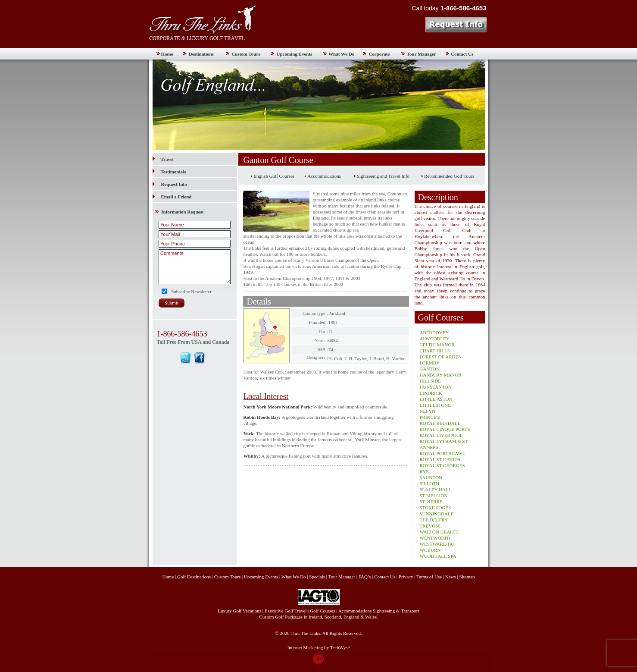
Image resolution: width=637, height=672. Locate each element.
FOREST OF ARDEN (441, 357)
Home (167, 54)
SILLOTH (430, 484)
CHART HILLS (435, 351)
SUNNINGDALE (437, 514)
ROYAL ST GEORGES (442, 465)
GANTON (430, 369)
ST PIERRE (431, 502)
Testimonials (169, 172)
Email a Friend (176, 197)
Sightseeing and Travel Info (383, 176)
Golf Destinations (194, 577)
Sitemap (467, 577)
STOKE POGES (436, 508)
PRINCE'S (430, 417)
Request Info (174, 184)
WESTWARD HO (437, 544)
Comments (195, 267)
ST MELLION (434, 496)
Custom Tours (246, 54)
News (451, 577)
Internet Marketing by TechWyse (319, 647)
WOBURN (430, 550)
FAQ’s (365, 577)
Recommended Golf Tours (449, 176)
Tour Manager (422, 54)
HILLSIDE (431, 381)
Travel (163, 159)
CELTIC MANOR (437, 345)
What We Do (341, 54)
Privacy (406, 577)
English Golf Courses (274, 176)
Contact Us (462, 54)
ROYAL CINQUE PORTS (445, 429)
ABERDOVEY (434, 333)
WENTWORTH (435, 538)
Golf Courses (322, 611)
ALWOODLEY (435, 339)
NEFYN (428, 411)
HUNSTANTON (436, 387)
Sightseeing (384, 611)
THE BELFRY (434, 520)
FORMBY (430, 363)
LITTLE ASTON (436, 399)
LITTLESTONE (436, 405)
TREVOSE (431, 526)
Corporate (379, 54)
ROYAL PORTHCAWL (443, 453)
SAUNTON (431, 477)
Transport (410, 611)
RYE (424, 471)
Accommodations (324, 176)
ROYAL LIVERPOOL (441, 435)
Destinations (201, 54)
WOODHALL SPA (438, 556)
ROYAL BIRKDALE (440, 423)
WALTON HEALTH (439, 532)
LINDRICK (431, 393)
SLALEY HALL (436, 490)
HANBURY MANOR (441, 375)
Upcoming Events (295, 54)
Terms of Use (429, 577)
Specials (317, 577)
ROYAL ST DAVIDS (440, 459)
